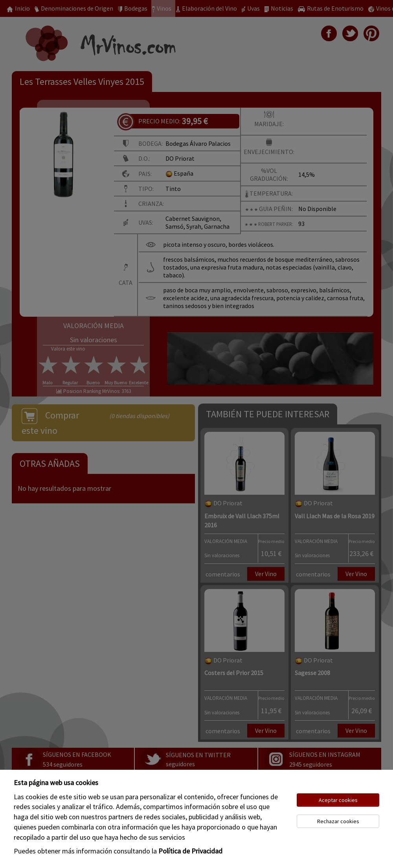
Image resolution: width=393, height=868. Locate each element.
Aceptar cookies (338, 800)
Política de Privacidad (190, 851)
